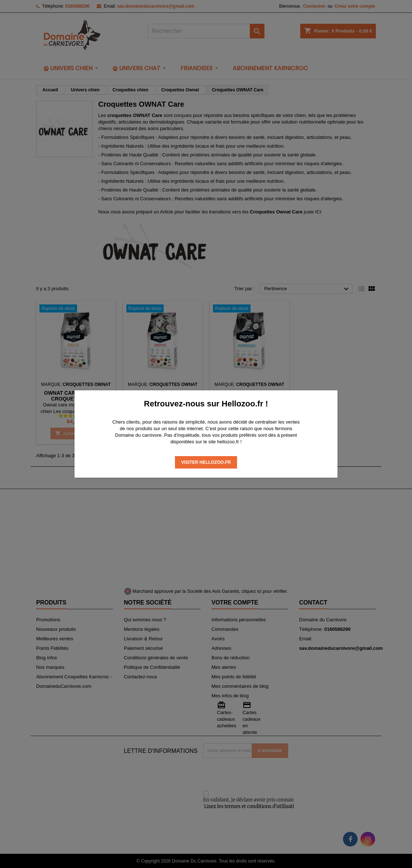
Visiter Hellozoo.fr (206, 462)
